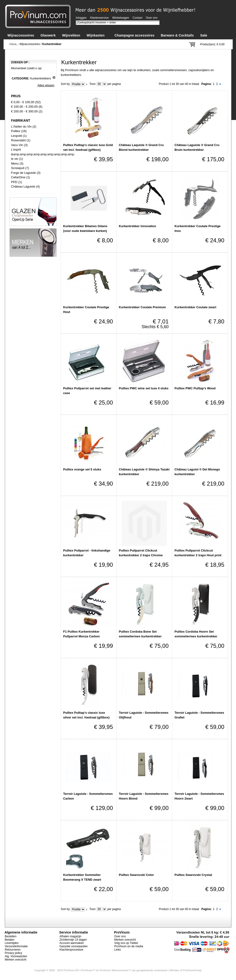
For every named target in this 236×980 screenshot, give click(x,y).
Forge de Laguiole (24, 173)
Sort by (65, 84)
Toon (92, 84)
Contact (138, 18)
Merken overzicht (16, 960)
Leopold (17, 136)
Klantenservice (99, 18)
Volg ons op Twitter (126, 943)
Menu (15, 163)
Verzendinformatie (16, 946)
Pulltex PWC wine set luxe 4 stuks (144, 388)
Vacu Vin (17, 145)
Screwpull (18, 168)
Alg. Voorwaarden (16, 956)
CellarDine (18, 177)
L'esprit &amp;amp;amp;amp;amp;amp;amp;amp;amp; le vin (43, 154)
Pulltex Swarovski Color (136, 875)
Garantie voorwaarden (74, 946)
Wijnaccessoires (30, 44)
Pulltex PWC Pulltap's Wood (195, 388)
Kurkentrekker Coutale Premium (143, 307)
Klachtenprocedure (71, 950)
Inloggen (81, 18)
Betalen (10, 940)
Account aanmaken (72, 943)
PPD (14, 182)
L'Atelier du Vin (21, 127)
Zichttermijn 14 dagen (73, 940)
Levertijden (12, 943)
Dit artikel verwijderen (54, 77)
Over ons (152, 18)
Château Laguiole (23, 186)
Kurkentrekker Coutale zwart (195, 307)
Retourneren (13, 950)
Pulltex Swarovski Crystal (193, 875)
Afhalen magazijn (70, 936)
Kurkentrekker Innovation (138, 226)
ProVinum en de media (129, 946)
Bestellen (11, 936)
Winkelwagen (121, 18)
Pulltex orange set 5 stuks (82, 469)
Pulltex (16, 131)
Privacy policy (13, 953)
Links (118, 950)
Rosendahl (18, 140)
